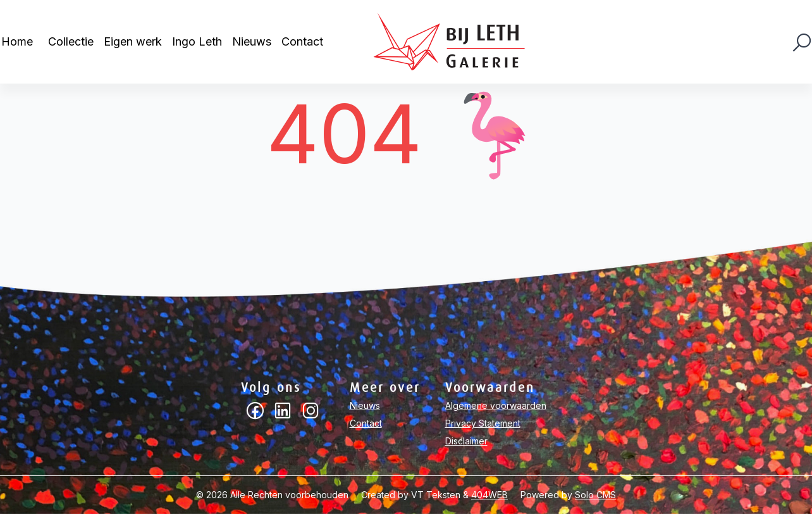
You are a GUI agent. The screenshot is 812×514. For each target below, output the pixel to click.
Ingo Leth (197, 41)
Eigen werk (133, 41)
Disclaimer (466, 441)
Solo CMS (595, 495)
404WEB (489, 495)
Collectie (71, 41)
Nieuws (252, 41)
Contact (302, 41)
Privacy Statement (483, 423)
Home (17, 41)
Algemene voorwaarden (496, 405)
